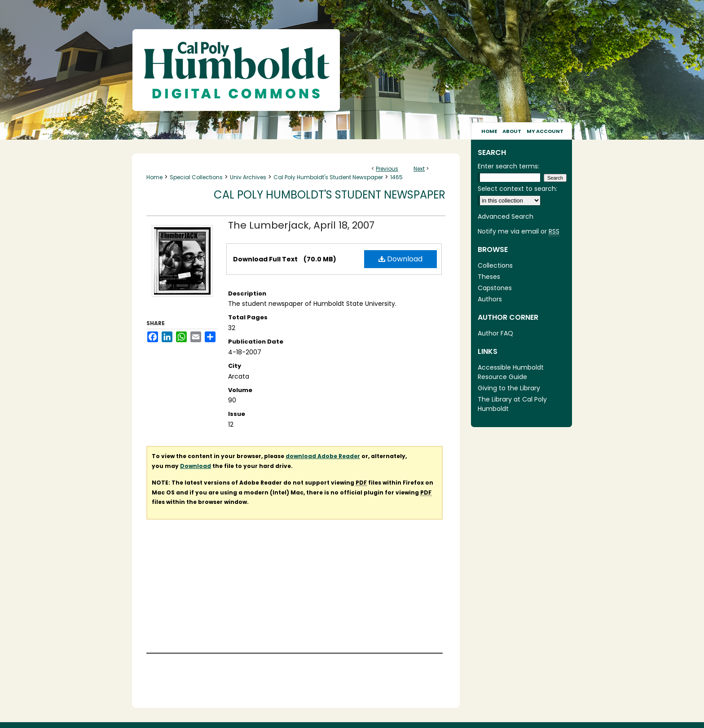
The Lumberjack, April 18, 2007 (301, 225)
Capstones (495, 288)
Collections (495, 265)
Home (154, 177)
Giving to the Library (509, 388)
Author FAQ (495, 333)
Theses (489, 277)
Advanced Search (506, 216)
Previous (387, 169)
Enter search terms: (508, 166)
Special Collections (196, 177)
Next (419, 169)
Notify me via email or (519, 232)
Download (400, 259)
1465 (396, 177)
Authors (490, 299)
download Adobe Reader (323, 456)
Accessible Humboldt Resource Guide (511, 372)
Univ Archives (248, 177)
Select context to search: (517, 189)
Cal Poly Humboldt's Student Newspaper (328, 177)
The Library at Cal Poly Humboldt (512, 404)
